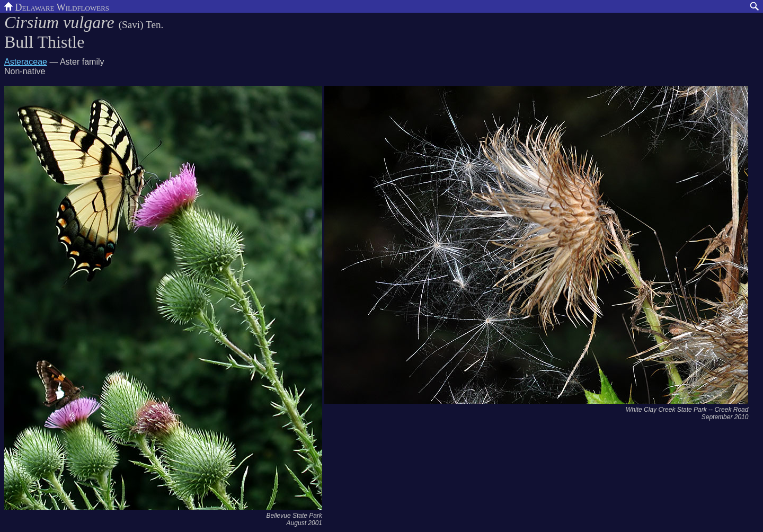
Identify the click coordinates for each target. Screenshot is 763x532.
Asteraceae (26, 62)
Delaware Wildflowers (57, 6)
